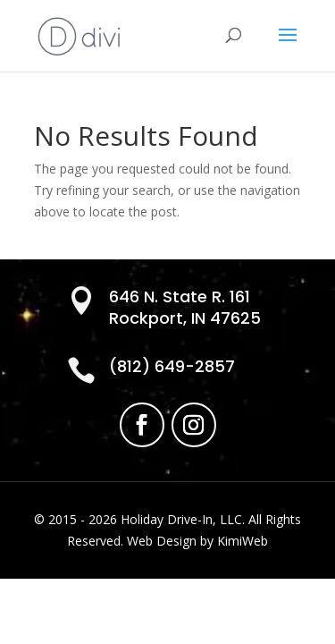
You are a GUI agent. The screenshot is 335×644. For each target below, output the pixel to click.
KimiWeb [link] (243, 541)
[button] (288, 47)
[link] (79, 34)
